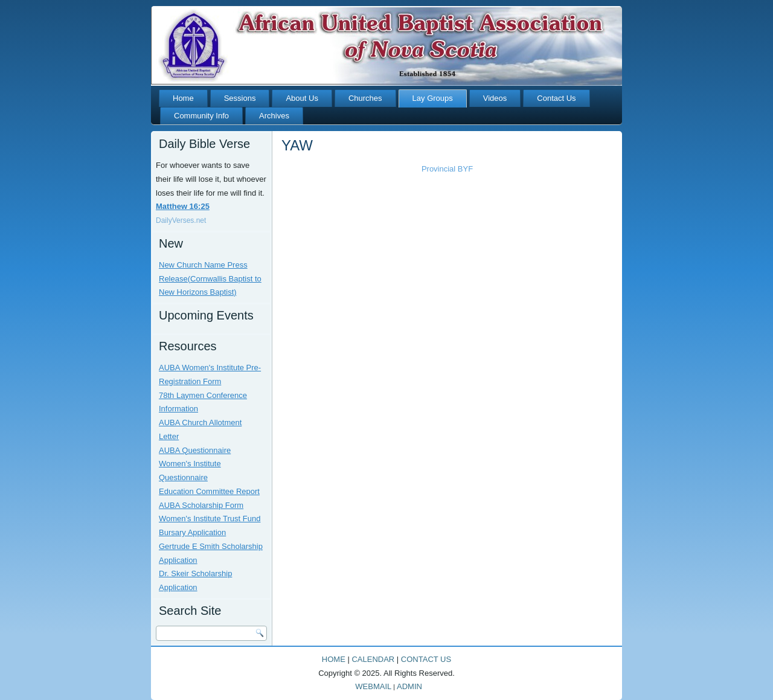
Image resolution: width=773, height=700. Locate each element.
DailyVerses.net (181, 220)
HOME (334, 659)
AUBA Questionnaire (195, 450)
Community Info (201, 116)
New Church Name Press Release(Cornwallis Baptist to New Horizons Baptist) (210, 279)
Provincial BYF (447, 169)
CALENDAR (373, 659)
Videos (495, 98)
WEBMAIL (373, 686)
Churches (365, 98)
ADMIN (409, 686)
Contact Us (556, 98)
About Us (302, 98)
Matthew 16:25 (183, 206)
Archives (274, 116)
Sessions (240, 98)
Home (183, 98)
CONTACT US (426, 659)
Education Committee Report (209, 491)
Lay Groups (433, 98)
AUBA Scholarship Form (201, 505)
